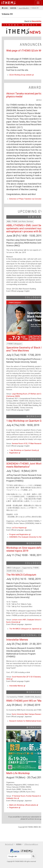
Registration (15, 453)
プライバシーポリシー (31, 844)
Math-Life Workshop (18, 773)
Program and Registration (20, 535)
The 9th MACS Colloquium (21, 575)
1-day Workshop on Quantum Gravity (24, 450)
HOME (5, 8)
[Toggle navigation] (38, 3)
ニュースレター (24, 8)
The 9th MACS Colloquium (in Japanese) (25, 629)
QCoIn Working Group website (21, 75)
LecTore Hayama (19, 528)
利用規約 (19, 844)
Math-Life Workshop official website (24, 805)
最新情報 (13, 8)
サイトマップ (9, 844)
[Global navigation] (9, 3)
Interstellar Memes (17, 640)
